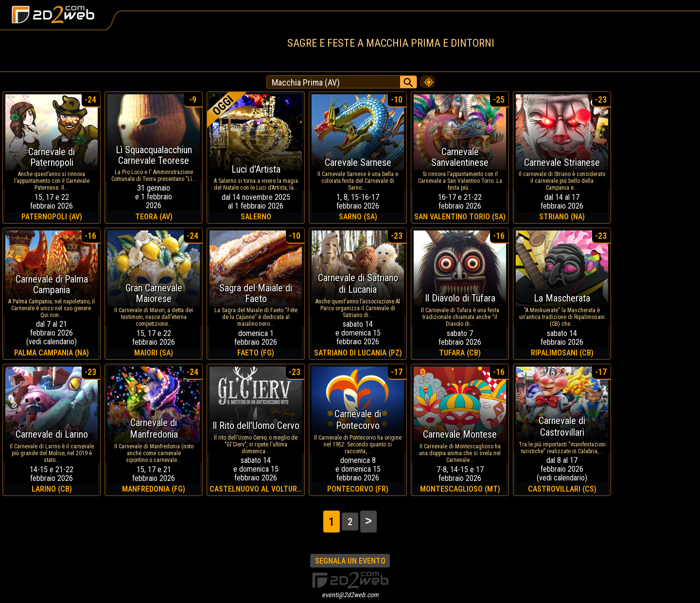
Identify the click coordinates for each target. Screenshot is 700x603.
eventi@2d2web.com (350, 595)
